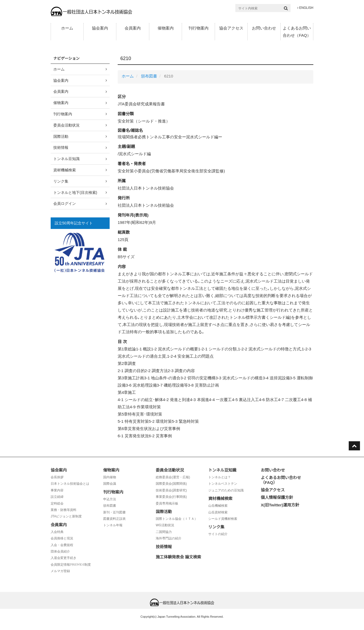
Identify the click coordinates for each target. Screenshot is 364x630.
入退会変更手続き (64, 558)
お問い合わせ (264, 28)
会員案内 (133, 28)
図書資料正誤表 (114, 519)
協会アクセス (231, 28)
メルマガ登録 (60, 571)
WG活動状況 (165, 525)
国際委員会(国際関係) (171, 484)
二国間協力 (164, 532)
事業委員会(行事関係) (171, 497)
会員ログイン (65, 203)
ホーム (67, 28)
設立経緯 (57, 497)
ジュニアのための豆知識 (226, 490)
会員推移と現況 (62, 538)
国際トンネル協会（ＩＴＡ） (177, 519)
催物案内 (166, 28)
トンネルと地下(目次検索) (75, 192)
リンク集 (61, 181)
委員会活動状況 (66, 125)
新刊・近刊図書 (114, 512)
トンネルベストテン (223, 484)
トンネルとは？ (220, 477)
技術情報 (61, 147)
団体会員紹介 (60, 551)
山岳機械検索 (218, 506)
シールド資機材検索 (223, 519)
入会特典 (57, 532)
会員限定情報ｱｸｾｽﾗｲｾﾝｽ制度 (71, 565)
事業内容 (57, 490)
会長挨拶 (57, 477)
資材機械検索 (65, 170)
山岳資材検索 (218, 512)
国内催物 (110, 477)
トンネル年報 (113, 525)
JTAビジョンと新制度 (66, 516)
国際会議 (110, 484)
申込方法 (110, 499)
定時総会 (57, 503)
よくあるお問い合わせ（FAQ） (297, 32)
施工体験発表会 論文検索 (178, 557)
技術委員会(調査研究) (171, 490)
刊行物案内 (198, 28)
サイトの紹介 (218, 534)
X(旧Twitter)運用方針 (280, 505)
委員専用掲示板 (167, 503)
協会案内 (100, 28)
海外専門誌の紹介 (169, 538)
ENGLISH (305, 8)
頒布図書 (149, 76)
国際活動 (61, 136)
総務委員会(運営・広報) (173, 477)
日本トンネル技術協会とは (70, 484)
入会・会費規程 (62, 545)
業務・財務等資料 (64, 510)
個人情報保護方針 (277, 497)
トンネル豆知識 (66, 159)
